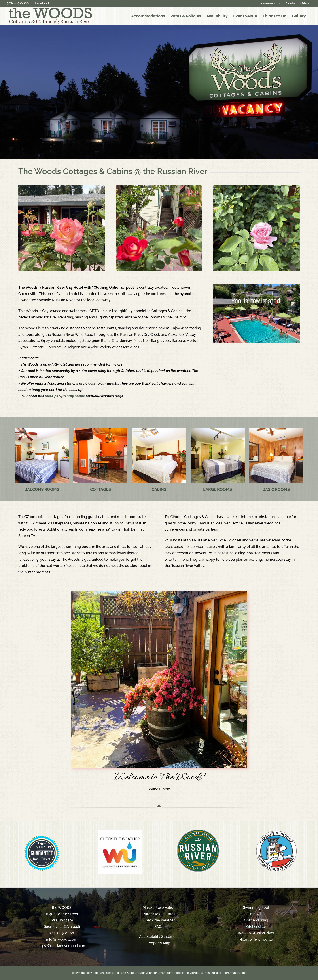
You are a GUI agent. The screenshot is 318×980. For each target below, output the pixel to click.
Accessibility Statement (159, 937)
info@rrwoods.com (62, 939)
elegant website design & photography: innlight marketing (134, 973)
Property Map (159, 943)
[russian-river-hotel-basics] (276, 430)
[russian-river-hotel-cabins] (159, 430)
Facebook (42, 3)
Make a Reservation (159, 908)
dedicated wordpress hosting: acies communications (211, 973)
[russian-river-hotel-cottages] (100, 430)
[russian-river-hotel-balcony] (42, 430)
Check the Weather (159, 920)
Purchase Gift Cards (159, 914)
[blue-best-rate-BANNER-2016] (42, 831)
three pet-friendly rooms (65, 396)
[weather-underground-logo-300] (120, 831)
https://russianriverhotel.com (62, 946)
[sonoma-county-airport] (276, 831)
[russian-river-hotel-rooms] (218, 430)
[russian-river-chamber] (198, 831)
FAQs (159, 927)
